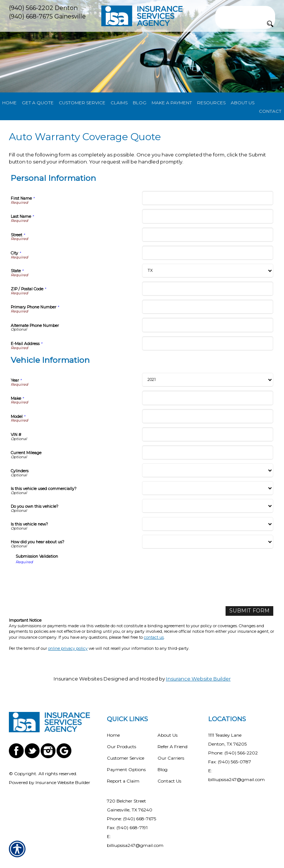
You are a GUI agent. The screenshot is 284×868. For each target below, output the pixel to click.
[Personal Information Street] (208, 235)
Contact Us (169, 781)
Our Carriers (171, 758)
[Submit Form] (251, 611)
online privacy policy (68, 648)
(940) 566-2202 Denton (43, 8)
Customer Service (126, 758)
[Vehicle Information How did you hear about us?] (208, 542)
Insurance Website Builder (198, 678)
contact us (154, 637)
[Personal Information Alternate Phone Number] (208, 325)
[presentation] (72, 579)
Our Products (121, 746)
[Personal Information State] (208, 271)
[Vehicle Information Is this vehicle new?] (208, 524)
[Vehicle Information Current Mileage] (208, 452)
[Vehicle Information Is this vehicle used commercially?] (208, 488)
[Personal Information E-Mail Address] (208, 343)
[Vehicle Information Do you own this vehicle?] (208, 506)
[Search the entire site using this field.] (245, 11)
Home (113, 735)
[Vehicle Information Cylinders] (208, 470)
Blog (163, 769)
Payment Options (126, 769)
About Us (168, 735)
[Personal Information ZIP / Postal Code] (208, 289)
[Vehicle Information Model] (208, 416)
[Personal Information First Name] (208, 198)
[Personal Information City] (208, 253)
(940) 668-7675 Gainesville (47, 16)
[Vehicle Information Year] (208, 380)
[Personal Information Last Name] (208, 216)
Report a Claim (123, 781)
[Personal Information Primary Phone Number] (208, 307)
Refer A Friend (173, 746)
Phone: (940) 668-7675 (131, 818)
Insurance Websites (78, 678)
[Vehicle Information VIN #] (208, 434)
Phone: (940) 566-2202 (233, 752)
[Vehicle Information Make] (208, 398)
